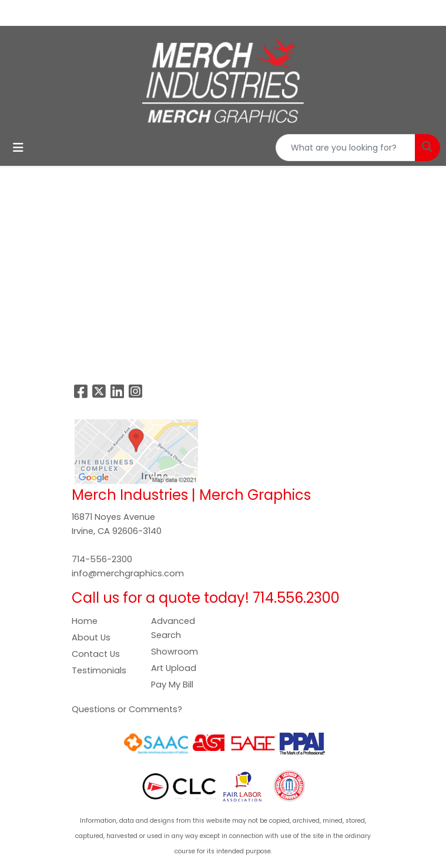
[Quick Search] (346, 148)
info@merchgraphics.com (128, 573)
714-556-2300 (102, 559)
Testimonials (99, 670)
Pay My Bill (172, 685)
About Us (91, 637)
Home (85, 621)
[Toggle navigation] (18, 148)
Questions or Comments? (127, 709)
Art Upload (174, 668)
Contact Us (96, 654)
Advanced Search (173, 628)
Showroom (175, 652)
